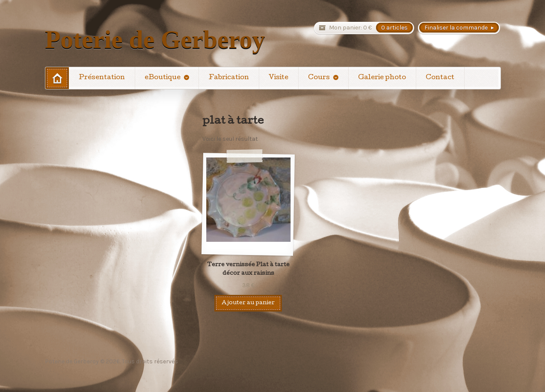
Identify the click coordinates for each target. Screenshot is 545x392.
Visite (278, 78)
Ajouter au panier (248, 303)
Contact (440, 78)
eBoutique (163, 78)
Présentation (102, 78)
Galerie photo (382, 78)
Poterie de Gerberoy (155, 39)
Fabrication (229, 78)
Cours (319, 78)
